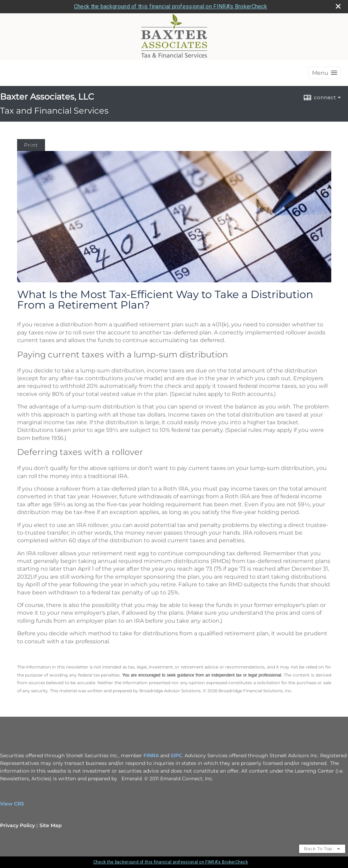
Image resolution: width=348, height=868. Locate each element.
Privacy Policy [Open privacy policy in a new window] (17, 825)
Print (31, 145)
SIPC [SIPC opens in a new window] (176, 755)
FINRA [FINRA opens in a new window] (151, 755)
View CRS (12, 804)
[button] (325, 73)
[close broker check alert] (338, 6)
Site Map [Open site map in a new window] (51, 825)
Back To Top (322, 849)
